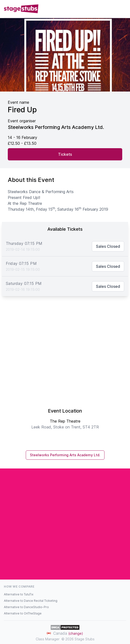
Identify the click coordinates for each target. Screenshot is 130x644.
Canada (65, 633)
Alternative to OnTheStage (23, 613)
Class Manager (48, 639)
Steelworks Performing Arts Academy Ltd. (65, 455)
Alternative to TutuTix (19, 594)
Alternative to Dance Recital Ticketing (31, 601)
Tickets (65, 154)
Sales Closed (108, 246)
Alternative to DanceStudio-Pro (26, 607)
